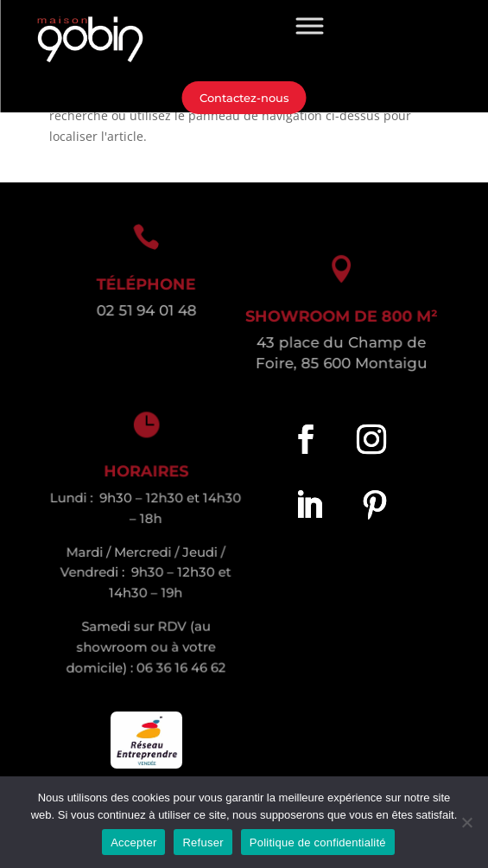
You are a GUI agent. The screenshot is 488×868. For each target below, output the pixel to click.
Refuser (203, 842)
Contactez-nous (244, 98)
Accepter (133, 842)
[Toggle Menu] (310, 26)
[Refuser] (466, 822)
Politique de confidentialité (318, 842)
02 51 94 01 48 (144, 310)
